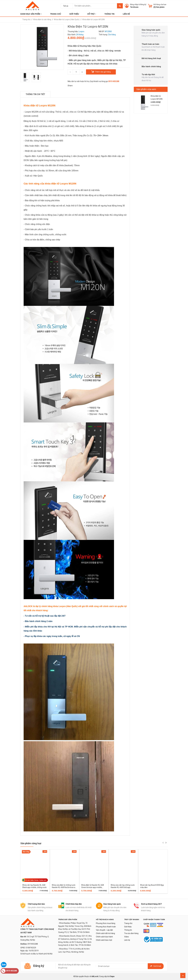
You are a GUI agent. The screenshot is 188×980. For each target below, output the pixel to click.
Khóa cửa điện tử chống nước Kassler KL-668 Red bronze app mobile (65, 887)
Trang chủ (128, 923)
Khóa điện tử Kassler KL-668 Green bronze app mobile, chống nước (93, 887)
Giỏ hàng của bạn (160, 4)
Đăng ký (143, 4)
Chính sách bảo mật (104, 940)
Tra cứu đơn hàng (131, 933)
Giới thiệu (128, 927)
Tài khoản (134, 7)
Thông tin (128, 930)
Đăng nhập (134, 4)
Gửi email (156, 966)
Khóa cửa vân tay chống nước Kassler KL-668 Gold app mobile (123, 887)
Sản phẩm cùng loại (31, 843)
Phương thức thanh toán (106, 927)
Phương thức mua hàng (106, 923)
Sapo (112, 976)
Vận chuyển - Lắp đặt (104, 930)
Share (70, 86)
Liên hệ (127, 940)
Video (127, 937)
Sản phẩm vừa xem (146, 89)
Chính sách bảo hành (104, 937)
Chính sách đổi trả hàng (105, 933)
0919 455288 (114, 81)
